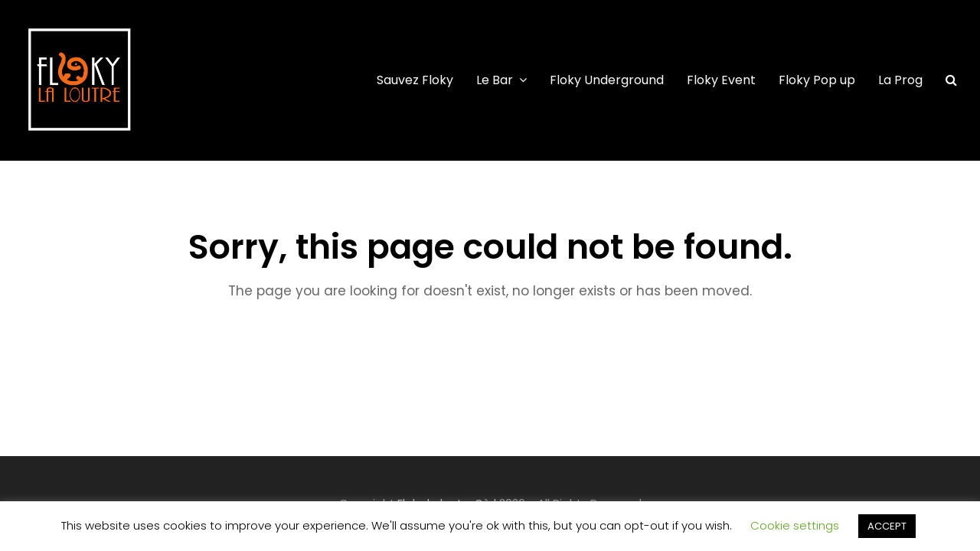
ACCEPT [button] (887, 526)
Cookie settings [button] (795, 525)
